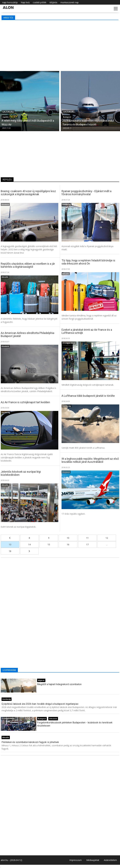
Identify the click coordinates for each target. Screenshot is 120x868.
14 (29, 544)
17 (87, 544)
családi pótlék (40, 2)
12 (107, 538)
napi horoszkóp (10, 2)
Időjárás (53, 2)
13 (10, 544)
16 (68, 544)
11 (87, 538)
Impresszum (76, 860)
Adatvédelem (110, 860)
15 (49, 544)
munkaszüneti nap (70, 2)
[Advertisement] (60, 45)
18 (10, 551)
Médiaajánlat (93, 860)
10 (68, 538)
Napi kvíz (25, 2)
